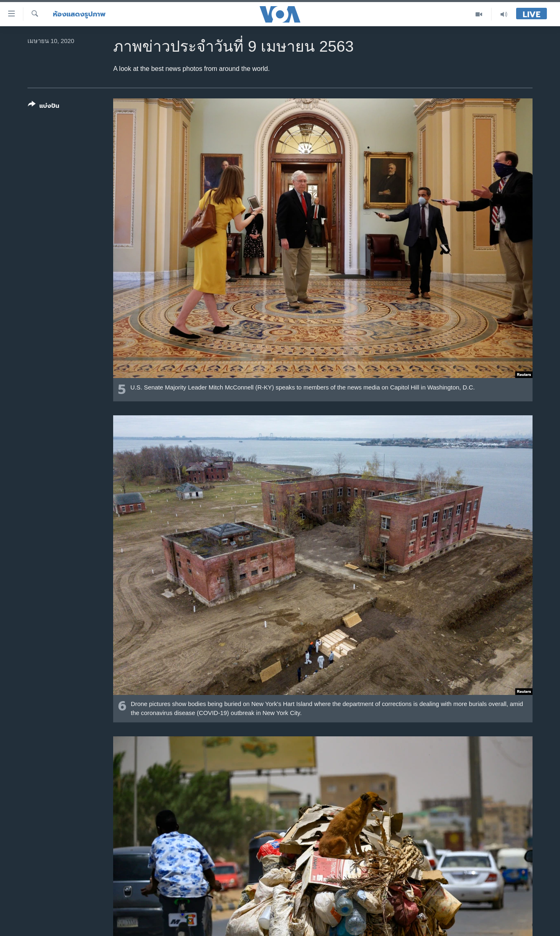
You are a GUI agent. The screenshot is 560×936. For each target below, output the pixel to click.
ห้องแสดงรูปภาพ (79, 14)
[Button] (44, 107)
